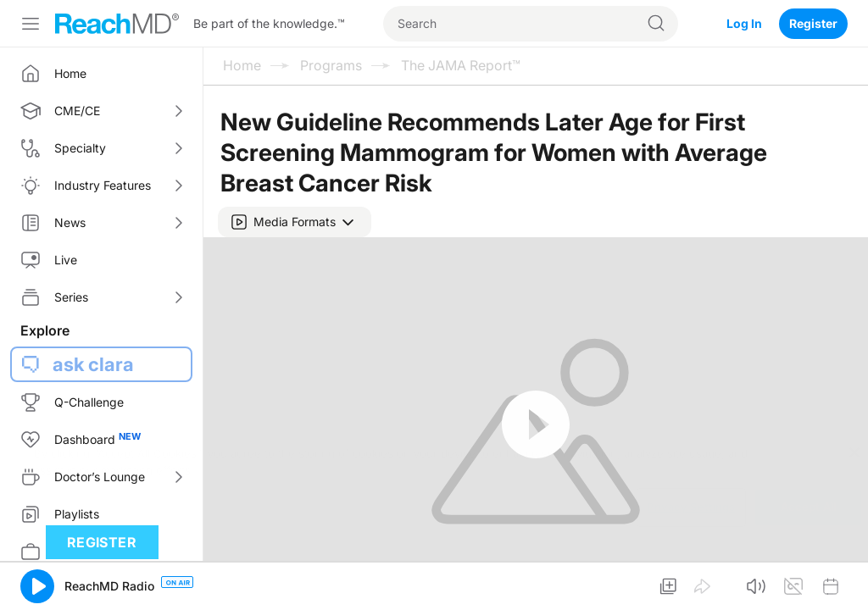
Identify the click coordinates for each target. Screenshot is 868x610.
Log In (744, 23)
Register (813, 23)
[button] (295, 222)
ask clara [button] (93, 364)
